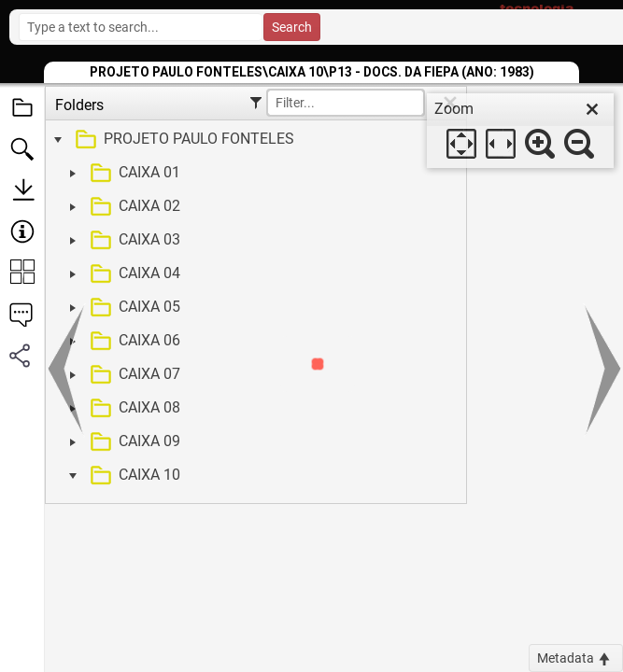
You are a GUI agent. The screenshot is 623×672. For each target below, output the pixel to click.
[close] (592, 109)
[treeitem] (254, 140)
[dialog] (520, 131)
